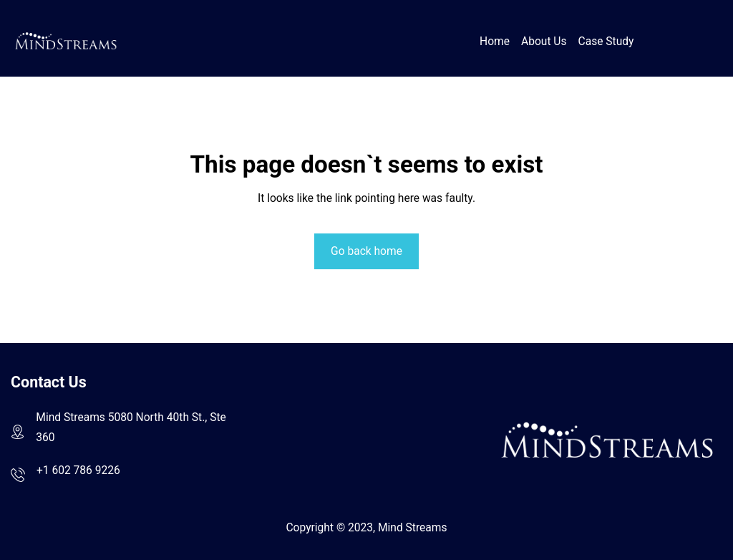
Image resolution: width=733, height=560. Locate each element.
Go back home (366, 251)
